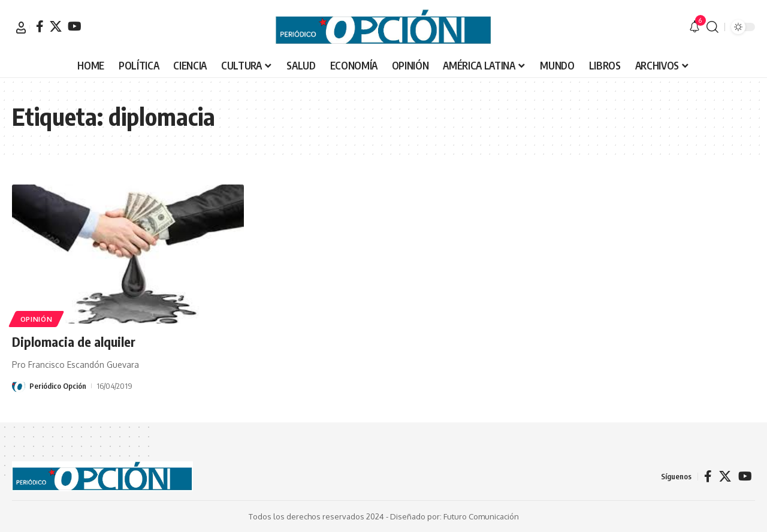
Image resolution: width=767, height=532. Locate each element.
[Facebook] (40, 26)
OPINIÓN (37, 318)
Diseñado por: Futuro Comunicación (455, 516)
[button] (21, 28)
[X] (56, 26)
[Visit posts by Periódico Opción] (19, 385)
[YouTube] (75, 26)
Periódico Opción (58, 385)
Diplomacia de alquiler (74, 341)
